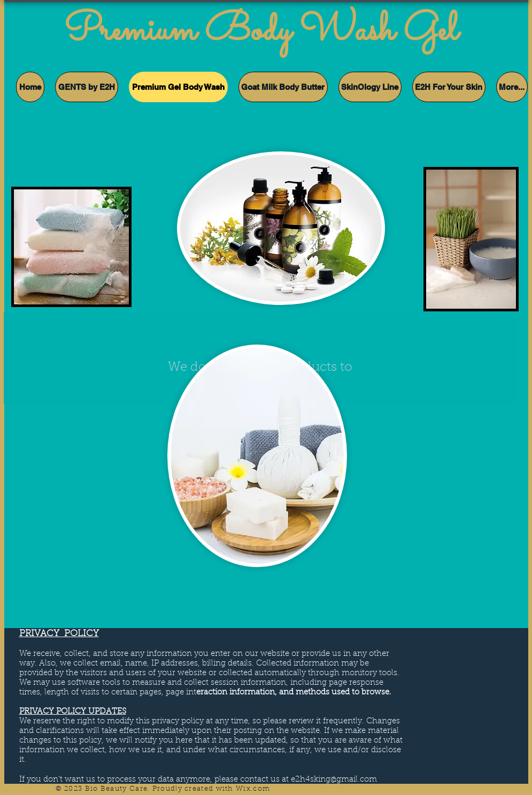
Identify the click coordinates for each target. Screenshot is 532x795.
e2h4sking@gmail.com (334, 780)
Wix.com (253, 789)
